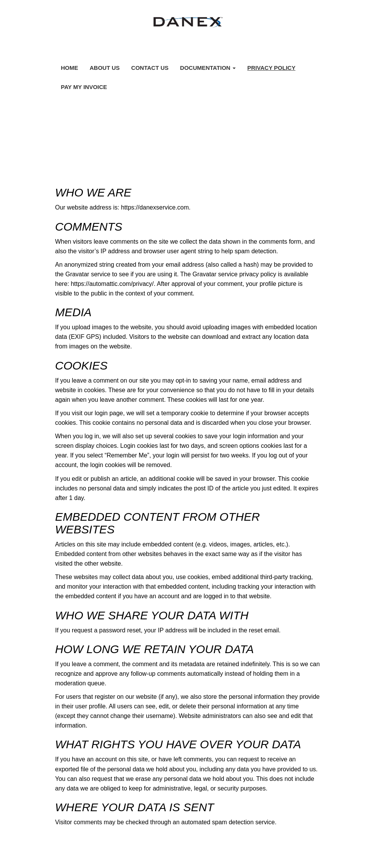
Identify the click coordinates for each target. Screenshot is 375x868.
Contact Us (150, 68)
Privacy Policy (271, 68)
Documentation (208, 68)
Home (70, 68)
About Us (105, 68)
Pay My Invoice (84, 87)
